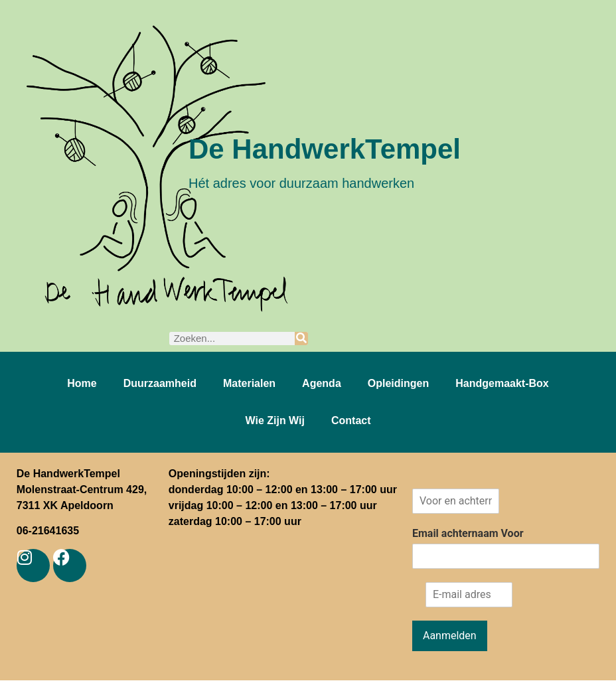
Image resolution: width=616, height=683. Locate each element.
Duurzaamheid (160, 383)
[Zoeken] (301, 339)
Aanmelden (450, 636)
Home (82, 383)
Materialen (249, 383)
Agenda (322, 383)
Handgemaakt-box (502, 383)
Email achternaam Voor (468, 533)
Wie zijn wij (274, 420)
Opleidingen (398, 383)
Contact (351, 420)
